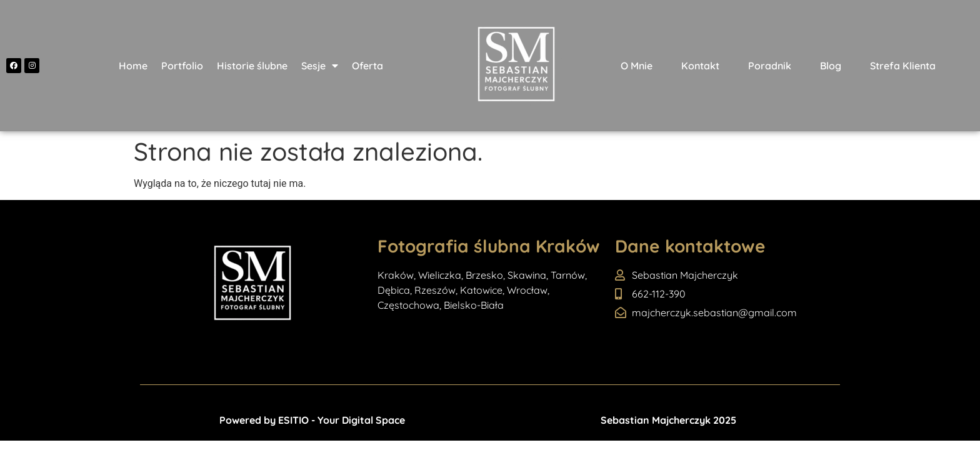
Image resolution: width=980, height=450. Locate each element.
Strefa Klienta (903, 66)
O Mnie (637, 66)
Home (133, 66)
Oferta (367, 66)
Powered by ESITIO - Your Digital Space (312, 420)
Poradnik (770, 66)
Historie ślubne (252, 66)
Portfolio (182, 66)
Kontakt (700, 66)
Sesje (320, 66)
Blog (831, 66)
